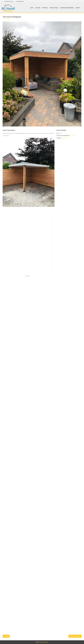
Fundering (6, 636)
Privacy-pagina (54, 8)
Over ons (38, 8)
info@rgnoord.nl (20, 1)
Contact (78, 8)
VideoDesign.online (43, 642)
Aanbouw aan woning (75, 636)
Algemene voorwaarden (67, 8)
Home (32, 8)
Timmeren (73, 136)
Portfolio (45, 8)
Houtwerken (65, 138)
